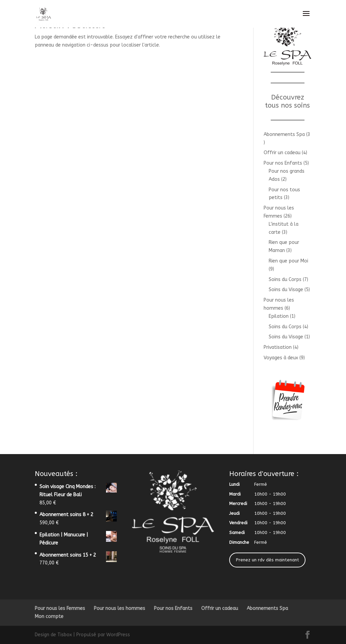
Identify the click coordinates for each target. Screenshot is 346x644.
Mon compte (49, 617)
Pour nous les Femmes (60, 608)
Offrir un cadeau (220, 608)
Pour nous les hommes (119, 608)
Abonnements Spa (267, 608)
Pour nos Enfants (173, 608)
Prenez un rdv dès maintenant (268, 560)
